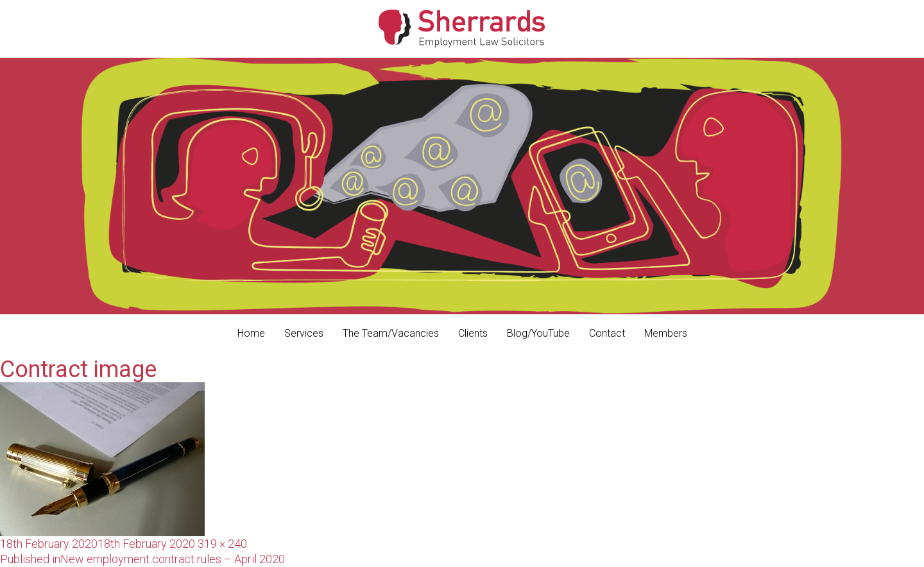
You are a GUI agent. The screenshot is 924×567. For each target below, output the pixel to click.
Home (251, 333)
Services (304, 333)
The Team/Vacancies (391, 333)
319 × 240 (222, 544)
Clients (473, 333)
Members (666, 333)
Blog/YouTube (538, 333)
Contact (607, 333)
